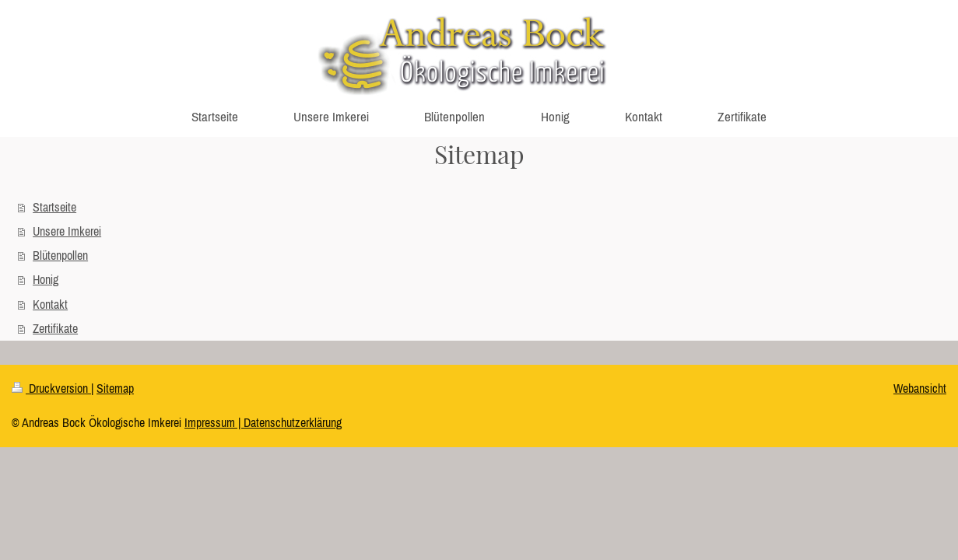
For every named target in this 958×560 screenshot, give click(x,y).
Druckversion (51, 388)
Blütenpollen (60, 255)
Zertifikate (55, 328)
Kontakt (50, 304)
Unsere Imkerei (67, 231)
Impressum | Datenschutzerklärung (263, 422)
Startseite (54, 207)
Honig (46, 279)
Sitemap (115, 388)
